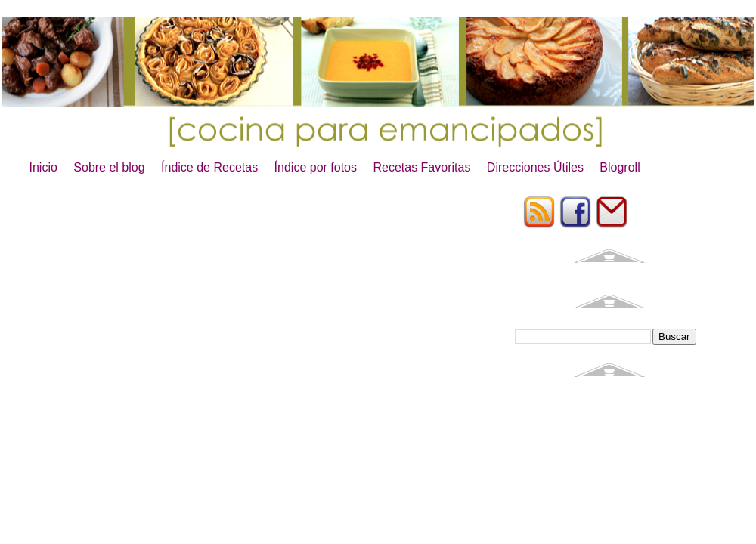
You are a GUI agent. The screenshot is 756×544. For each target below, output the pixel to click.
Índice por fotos (316, 167)
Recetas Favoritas (421, 167)
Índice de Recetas (209, 167)
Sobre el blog (109, 167)
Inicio (43, 167)
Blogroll (620, 167)
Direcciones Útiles (535, 167)
